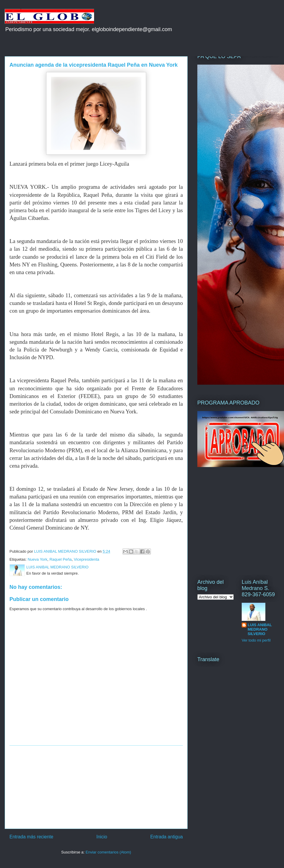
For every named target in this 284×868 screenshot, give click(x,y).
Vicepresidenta (87, 559)
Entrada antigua (167, 837)
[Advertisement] (96, 787)
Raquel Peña (60, 559)
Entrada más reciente (31, 837)
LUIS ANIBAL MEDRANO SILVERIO (260, 629)
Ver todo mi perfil (256, 640)
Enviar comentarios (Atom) (108, 852)
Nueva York (37, 559)
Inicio (102, 837)
